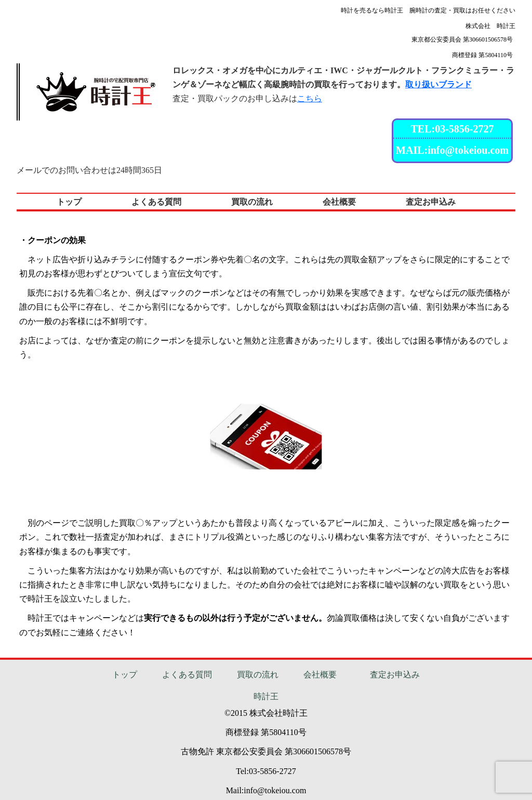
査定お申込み (395, 675)
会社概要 (320, 675)
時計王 (266, 696)
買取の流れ (258, 675)
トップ (125, 675)
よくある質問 (187, 675)
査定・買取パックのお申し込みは (247, 98)
